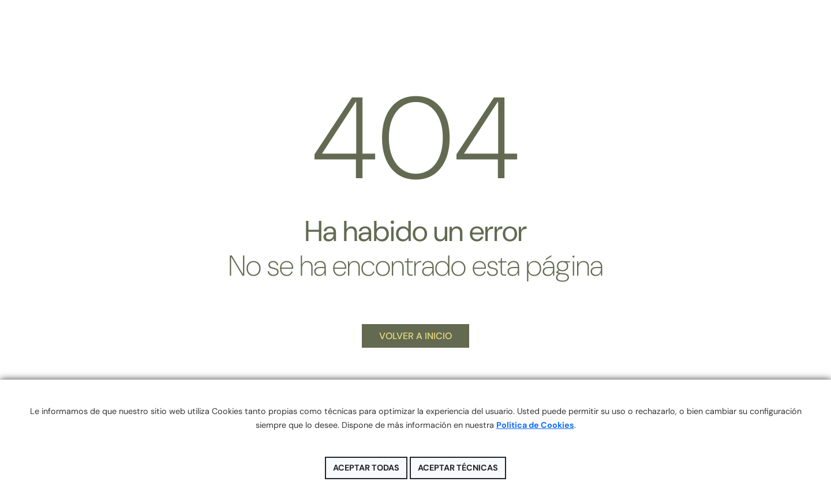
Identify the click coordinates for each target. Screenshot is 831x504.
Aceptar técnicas (458, 468)
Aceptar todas (366, 468)
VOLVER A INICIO (415, 336)
